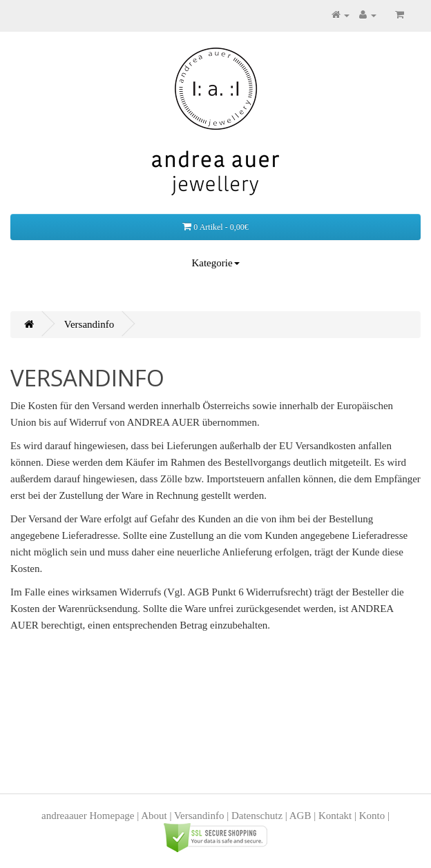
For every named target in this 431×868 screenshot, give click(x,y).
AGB (300, 816)
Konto (372, 816)
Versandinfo (89, 324)
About (154, 816)
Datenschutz (257, 816)
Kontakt (335, 816)
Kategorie (215, 263)
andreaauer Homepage (88, 816)
